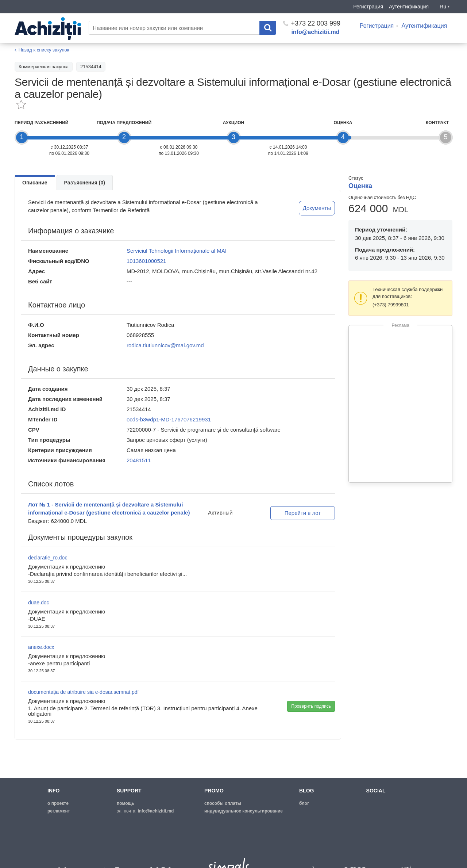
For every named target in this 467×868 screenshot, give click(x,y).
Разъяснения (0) (85, 183)
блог (304, 803)
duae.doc (39, 603)
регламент (59, 811)
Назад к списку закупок (44, 50)
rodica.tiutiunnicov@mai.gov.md (165, 345)
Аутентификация (409, 7)
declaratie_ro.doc (48, 558)
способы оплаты (223, 803)
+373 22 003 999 (312, 23)
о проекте (58, 803)
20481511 (139, 460)
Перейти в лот (303, 513)
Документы (317, 208)
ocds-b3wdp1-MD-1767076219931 (169, 419)
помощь (126, 803)
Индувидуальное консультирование (244, 811)
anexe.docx (41, 647)
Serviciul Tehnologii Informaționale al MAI (177, 251)
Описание (35, 183)
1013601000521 (146, 261)
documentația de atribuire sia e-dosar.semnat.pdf (84, 692)
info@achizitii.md (315, 32)
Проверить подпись (311, 706)
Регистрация (368, 7)
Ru (445, 7)
